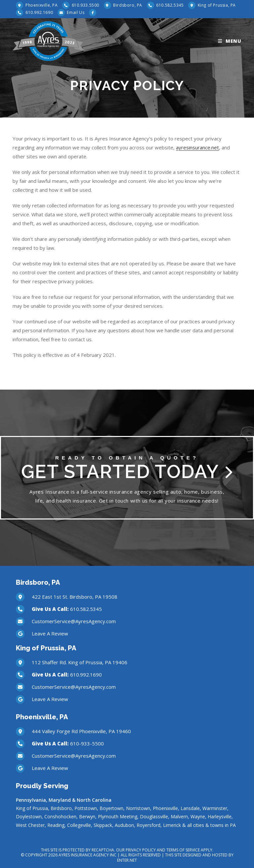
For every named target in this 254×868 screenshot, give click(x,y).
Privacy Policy (141, 850)
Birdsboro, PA (127, 5)
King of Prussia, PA (216, 5)
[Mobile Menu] (230, 41)
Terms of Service (183, 850)
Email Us (76, 12)
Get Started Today (127, 469)
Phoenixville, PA (41, 5)
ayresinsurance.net (197, 147)
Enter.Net (127, 860)
